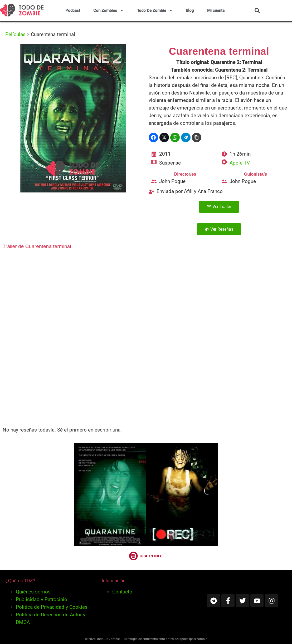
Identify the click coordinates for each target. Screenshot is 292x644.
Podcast (73, 11)
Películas (15, 34)
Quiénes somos (33, 592)
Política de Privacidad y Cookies (52, 607)
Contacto (122, 592)
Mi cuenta (216, 11)
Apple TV (240, 163)
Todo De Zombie (155, 10)
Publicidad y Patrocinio (42, 599)
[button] (257, 11)
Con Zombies (108, 10)
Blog (190, 11)
